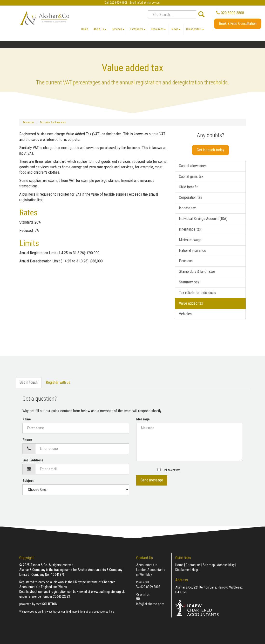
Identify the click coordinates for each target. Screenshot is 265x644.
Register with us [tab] (58, 382)
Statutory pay (189, 282)
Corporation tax (190, 197)
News (176, 29)
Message (143, 419)
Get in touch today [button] (211, 150)
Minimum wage (190, 240)
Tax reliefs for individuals (197, 293)
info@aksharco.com (149, 3)
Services (118, 29)
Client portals (195, 29)
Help (195, 570)
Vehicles (185, 314)
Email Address (33, 460)
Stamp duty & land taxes (197, 271)
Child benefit (188, 187)
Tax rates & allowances (53, 122)
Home (85, 29)
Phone (27, 440)
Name (27, 419)
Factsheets (138, 29)
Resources (158, 29)
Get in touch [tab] (29, 382)
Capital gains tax (191, 176)
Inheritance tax (190, 229)
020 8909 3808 (230, 13)
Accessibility (226, 565)
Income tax (187, 208)
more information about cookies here (93, 612)
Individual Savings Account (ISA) (203, 219)
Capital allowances (193, 166)
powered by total (38, 604)
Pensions (186, 261)
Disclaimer (183, 570)
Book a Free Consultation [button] (238, 24)
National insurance (193, 250)
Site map (209, 565)
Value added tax (191, 303)
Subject (28, 481)
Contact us (193, 565)
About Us (100, 29)
